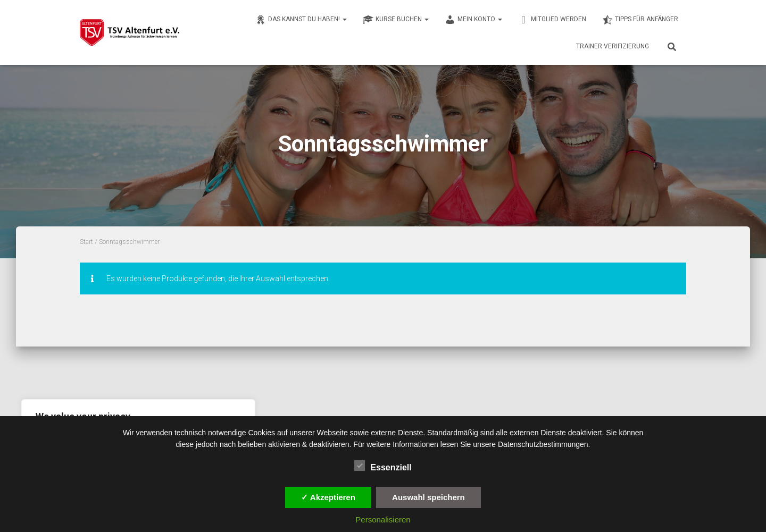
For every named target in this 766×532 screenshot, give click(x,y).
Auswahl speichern (428, 497)
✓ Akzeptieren (328, 497)
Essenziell (383, 466)
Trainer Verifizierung (613, 46)
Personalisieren (383, 520)
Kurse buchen (396, 20)
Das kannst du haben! (301, 20)
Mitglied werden (552, 20)
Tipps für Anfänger (640, 20)
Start (86, 242)
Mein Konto (473, 20)
